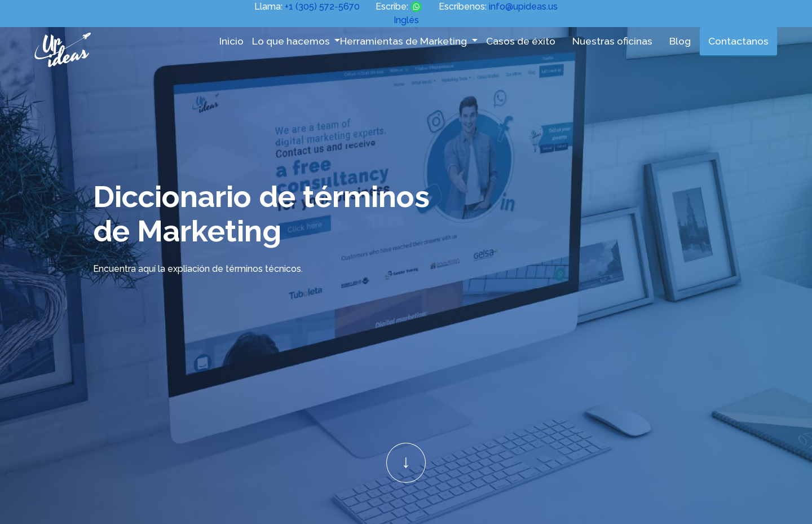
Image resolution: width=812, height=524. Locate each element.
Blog (680, 41)
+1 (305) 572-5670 (322, 6)
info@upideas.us (523, 6)
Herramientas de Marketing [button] (405, 41)
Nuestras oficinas (612, 41)
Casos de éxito (521, 41)
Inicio (231, 41)
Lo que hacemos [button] (292, 41)
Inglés (406, 20)
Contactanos (738, 41)
